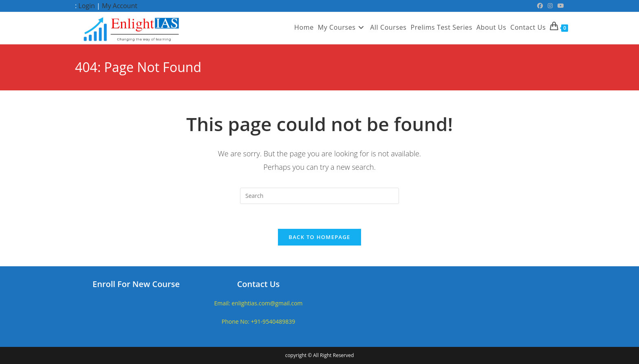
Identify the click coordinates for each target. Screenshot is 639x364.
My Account (120, 6)
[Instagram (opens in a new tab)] (550, 6)
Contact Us (259, 284)
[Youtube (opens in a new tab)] (560, 6)
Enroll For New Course (136, 284)
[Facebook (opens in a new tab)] (540, 6)
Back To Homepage (319, 237)
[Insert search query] (319, 196)
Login (87, 6)
